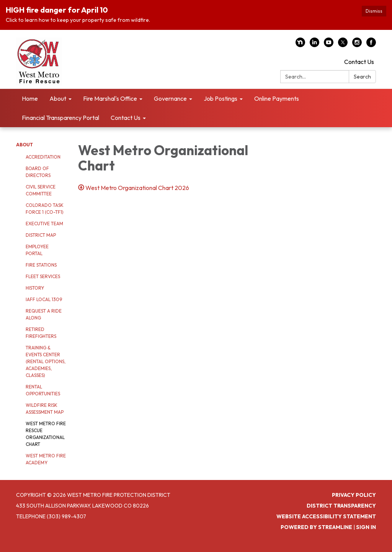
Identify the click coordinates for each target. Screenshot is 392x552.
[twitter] (343, 45)
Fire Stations (41, 265)
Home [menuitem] (30, 98)
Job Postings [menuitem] (220, 98)
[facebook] (371, 45)
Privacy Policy (354, 495)
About (24, 145)
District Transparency (341, 506)
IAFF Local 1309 (44, 299)
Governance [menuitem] (170, 98)
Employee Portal (37, 250)
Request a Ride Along (44, 314)
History (35, 288)
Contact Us (359, 62)
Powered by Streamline (316, 527)
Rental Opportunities (43, 390)
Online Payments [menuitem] (277, 98)
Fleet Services (43, 276)
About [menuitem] (58, 98)
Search (362, 77)
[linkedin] (314, 45)
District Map (41, 235)
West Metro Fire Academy (46, 459)
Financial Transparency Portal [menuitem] (60, 118)
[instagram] (357, 45)
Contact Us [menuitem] (126, 118)
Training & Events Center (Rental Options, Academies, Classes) (46, 361)
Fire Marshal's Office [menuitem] (110, 98)
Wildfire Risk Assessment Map (45, 409)
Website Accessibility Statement (326, 516)
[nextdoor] (300, 45)
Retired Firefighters (41, 333)
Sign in (366, 527)
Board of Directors (38, 172)
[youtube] (329, 45)
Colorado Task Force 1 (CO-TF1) (45, 209)
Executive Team (44, 224)
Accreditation (43, 157)
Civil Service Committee (41, 190)
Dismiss (374, 11)
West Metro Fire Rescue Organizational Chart (46, 434)
